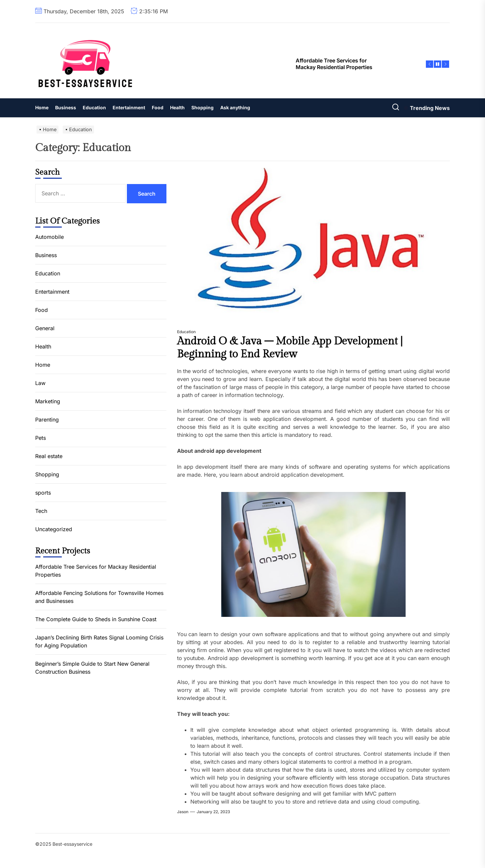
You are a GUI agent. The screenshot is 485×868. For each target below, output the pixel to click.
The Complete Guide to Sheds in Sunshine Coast (96, 619)
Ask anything (235, 107)
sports (43, 493)
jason (183, 812)
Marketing (48, 401)
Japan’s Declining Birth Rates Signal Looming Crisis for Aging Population (99, 641)
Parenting (47, 420)
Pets (41, 438)
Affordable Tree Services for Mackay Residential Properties (96, 571)
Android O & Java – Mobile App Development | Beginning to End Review (290, 347)
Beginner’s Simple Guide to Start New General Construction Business (92, 668)
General (45, 328)
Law (40, 383)
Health (177, 107)
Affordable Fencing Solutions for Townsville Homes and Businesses (99, 597)
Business (66, 107)
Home (42, 107)
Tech (41, 511)
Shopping (202, 107)
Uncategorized (54, 529)
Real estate (49, 456)
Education (94, 107)
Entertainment (129, 107)
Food (158, 107)
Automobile (49, 237)
